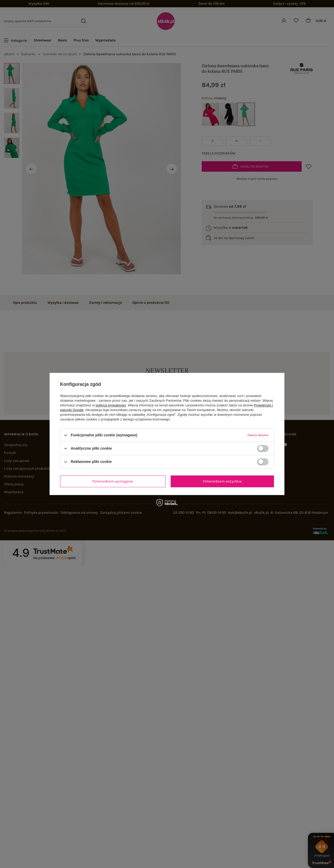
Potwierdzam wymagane (113, 481)
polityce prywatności (111, 405)
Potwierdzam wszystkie (222, 481)
